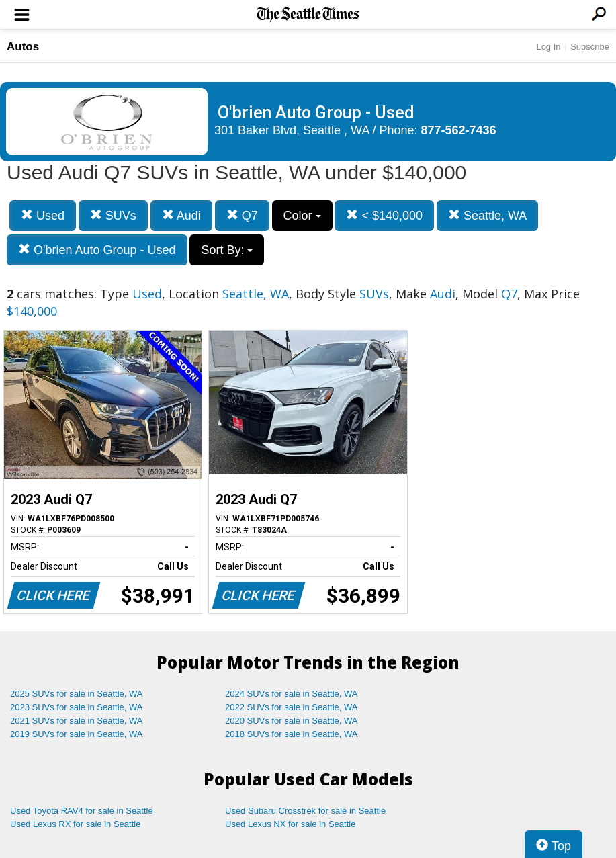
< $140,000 (384, 215)
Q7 (242, 215)
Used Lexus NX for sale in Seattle (290, 824)
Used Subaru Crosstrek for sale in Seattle (305, 811)
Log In (548, 47)
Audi (181, 215)
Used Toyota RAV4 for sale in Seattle (82, 811)
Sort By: (227, 250)
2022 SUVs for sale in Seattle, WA (292, 707)
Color (302, 216)
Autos (23, 47)
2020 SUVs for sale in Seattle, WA (292, 721)
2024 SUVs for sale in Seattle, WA (292, 694)
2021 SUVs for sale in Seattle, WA (77, 721)
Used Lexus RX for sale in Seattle (75, 824)
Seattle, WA (487, 215)
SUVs (113, 215)
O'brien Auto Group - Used (97, 250)
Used (43, 215)
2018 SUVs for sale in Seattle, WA (292, 734)
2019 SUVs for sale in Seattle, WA (77, 734)
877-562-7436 (459, 130)
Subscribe (590, 47)
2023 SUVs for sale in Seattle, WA (77, 707)
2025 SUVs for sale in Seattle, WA (77, 694)
